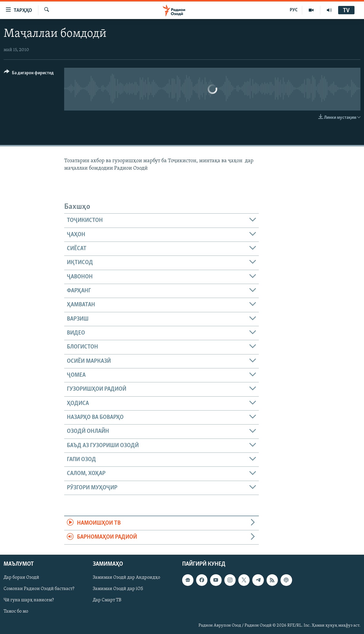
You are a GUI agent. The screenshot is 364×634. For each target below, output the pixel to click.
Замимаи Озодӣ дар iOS (118, 589)
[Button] (29, 74)
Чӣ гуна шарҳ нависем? (29, 600)
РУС (294, 10)
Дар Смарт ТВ (107, 600)
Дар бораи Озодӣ (21, 578)
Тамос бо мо (16, 611)
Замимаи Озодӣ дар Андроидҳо (126, 578)
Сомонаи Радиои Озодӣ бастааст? (39, 589)
